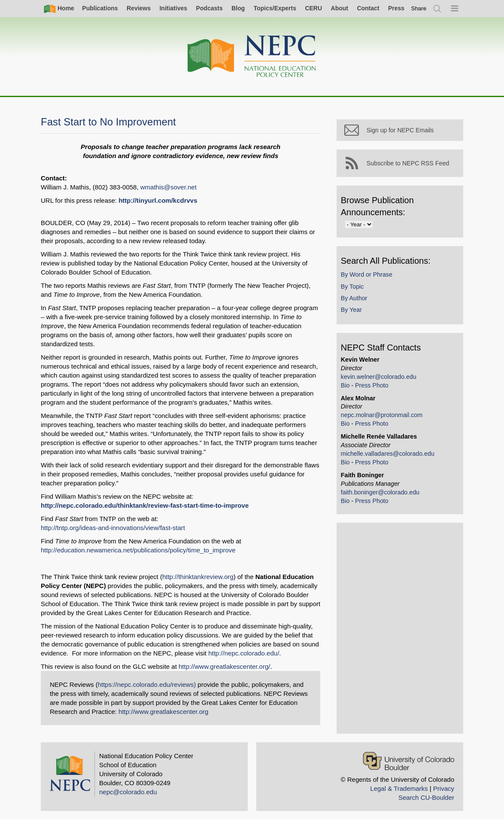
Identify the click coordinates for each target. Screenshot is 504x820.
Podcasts (209, 8)
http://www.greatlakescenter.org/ (224, 666)
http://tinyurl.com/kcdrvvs (158, 200)
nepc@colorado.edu (128, 792)
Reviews (139, 8)
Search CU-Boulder (426, 797)
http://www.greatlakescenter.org (163, 712)
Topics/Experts (275, 8)
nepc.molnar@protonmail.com (384, 417)
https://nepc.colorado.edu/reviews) (147, 684)
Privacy (444, 788)
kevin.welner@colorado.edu (381, 378)
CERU (313, 8)
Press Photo (374, 387)
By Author (356, 300)
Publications (100, 8)
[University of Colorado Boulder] (408, 761)
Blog (238, 8)
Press (396, 8)
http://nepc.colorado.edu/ (244, 653)
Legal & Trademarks (399, 788)
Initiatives (173, 8)
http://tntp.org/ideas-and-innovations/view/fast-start (113, 528)
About (340, 8)
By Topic (355, 288)
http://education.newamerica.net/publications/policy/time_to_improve (138, 550)
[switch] (419, 8)
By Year (354, 312)
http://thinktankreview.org (198, 577)
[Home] (252, 56)
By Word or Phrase (369, 277)
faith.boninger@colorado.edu (382, 494)
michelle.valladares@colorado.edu (390, 456)
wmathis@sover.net (169, 187)
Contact (368, 8)
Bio (348, 387)
